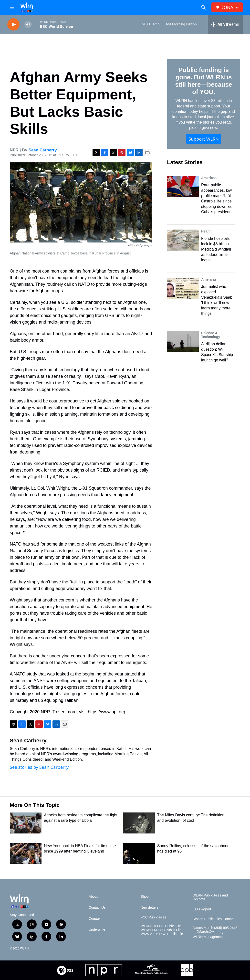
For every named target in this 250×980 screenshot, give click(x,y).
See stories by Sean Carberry (39, 767)
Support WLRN (204, 139)
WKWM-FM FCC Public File (162, 934)
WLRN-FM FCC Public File (161, 930)
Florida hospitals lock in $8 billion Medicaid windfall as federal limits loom (216, 249)
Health (206, 231)
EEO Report (202, 909)
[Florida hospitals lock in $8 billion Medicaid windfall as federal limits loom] (183, 240)
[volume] (28, 25)
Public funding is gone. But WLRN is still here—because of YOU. (203, 81)
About (93, 897)
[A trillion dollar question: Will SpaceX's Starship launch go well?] (183, 342)
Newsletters (150, 908)
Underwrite (97, 930)
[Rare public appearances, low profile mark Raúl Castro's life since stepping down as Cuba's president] (183, 187)
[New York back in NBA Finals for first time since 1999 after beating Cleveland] (26, 854)
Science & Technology (211, 335)
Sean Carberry (43, 150)
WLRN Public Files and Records (210, 897)
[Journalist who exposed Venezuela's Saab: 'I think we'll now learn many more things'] (183, 288)
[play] (13, 25)
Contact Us (97, 908)
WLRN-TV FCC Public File (161, 926)
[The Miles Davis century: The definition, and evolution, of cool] (139, 823)
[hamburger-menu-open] (12, 7)
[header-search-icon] (204, 7)
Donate (94, 919)
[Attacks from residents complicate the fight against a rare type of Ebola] (26, 823)
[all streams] (225, 24)
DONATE (229, 7)
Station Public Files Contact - (215, 919)
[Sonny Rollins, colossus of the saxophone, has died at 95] (139, 854)
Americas (209, 178)
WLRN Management (208, 937)
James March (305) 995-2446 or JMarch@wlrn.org (215, 930)
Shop (145, 897)
